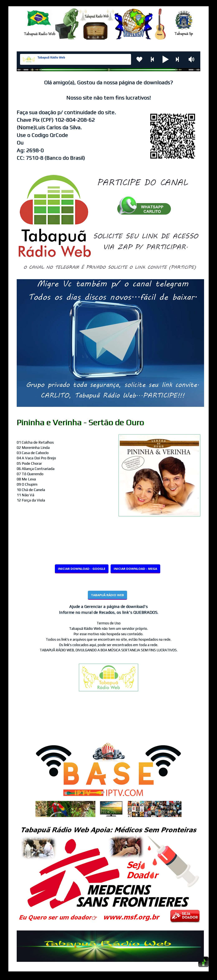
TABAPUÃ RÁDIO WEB (107, 595)
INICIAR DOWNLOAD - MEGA (135, 569)
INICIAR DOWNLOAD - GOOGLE (82, 569)
